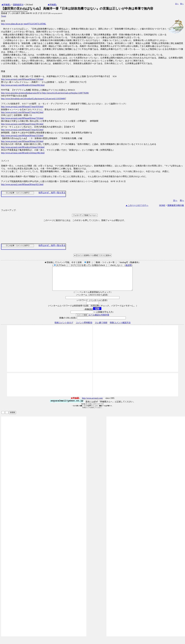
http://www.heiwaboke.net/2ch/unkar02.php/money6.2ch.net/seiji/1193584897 (34, 99)
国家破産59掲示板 (176, 205)
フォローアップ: (9, 210)
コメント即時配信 (84, 327)
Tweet (4, 16)
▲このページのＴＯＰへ (137, 205)
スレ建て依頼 (101, 327)
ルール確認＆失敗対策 (99, 319)
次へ (177, 4)
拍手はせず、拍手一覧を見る (52, 193)
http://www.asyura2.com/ (92, 403)
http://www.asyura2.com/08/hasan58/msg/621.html (22, 184)
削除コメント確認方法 (120, 327)
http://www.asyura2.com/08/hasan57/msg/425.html (22, 130)
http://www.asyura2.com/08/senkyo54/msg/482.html (23, 153)
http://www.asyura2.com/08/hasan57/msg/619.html (22, 106)
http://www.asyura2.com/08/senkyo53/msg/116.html (23, 147)
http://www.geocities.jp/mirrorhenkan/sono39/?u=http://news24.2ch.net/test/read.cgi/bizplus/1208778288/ (45, 93)
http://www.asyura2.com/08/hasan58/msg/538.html (22, 79)
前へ (182, 4)
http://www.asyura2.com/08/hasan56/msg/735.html (22, 118)
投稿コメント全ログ (64, 327)
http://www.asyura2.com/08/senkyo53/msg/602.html (23, 85)
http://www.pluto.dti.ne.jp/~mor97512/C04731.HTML (24, 24)
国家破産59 (18, 5)
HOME (162, 205)
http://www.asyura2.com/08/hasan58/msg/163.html (22, 141)
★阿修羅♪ (6, 5)
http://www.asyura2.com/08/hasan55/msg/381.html (22, 124)
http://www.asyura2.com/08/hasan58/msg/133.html (22, 135)
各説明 (129, 265)
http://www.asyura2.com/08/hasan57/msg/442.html (22, 112)
